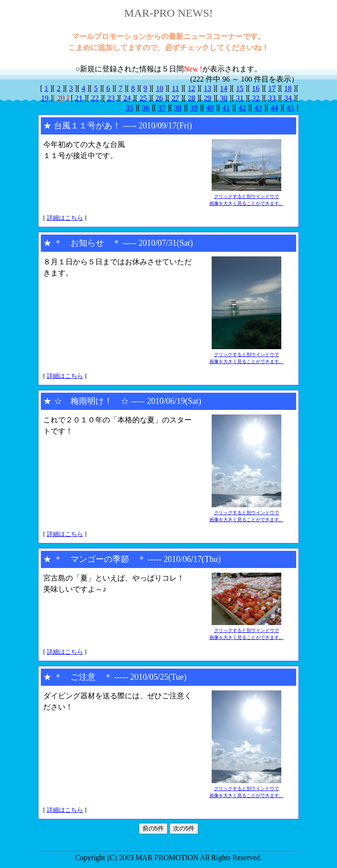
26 (159, 98)
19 (45, 98)
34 (288, 98)
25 (143, 98)
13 (207, 88)
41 (226, 108)
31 (240, 98)
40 (210, 108)
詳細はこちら (65, 218)
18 (288, 88)
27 (175, 98)
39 (194, 108)
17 (272, 88)
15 (240, 88)
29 (207, 98)
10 (160, 88)
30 (224, 98)
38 (178, 108)
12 (191, 88)
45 (291, 108)
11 (175, 88)
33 (272, 98)
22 (95, 98)
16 (256, 88)
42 (242, 108)
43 (258, 108)
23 (111, 98)
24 (127, 98)
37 (162, 108)
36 (146, 108)
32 (256, 98)
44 (274, 108)
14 (224, 88)
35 (130, 108)
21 (79, 98)
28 (191, 98)
